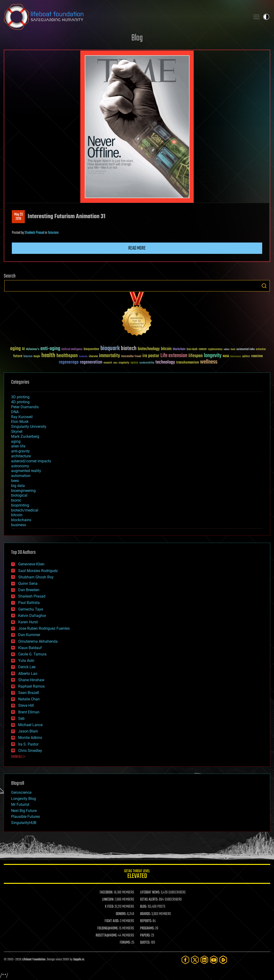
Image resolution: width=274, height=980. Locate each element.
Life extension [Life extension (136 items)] (174, 356)
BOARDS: (145, 914)
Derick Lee (27, 667)
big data (18, 486)
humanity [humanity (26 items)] (83, 357)
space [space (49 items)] (134, 362)
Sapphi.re (79, 960)
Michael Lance (30, 725)
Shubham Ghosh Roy (36, 577)
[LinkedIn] (204, 960)
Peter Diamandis (25, 407)
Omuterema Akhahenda (38, 641)
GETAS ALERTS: (149, 900)
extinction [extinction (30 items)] (261, 349)
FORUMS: (125, 943)
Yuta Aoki (26, 661)
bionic (16, 500)
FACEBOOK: (106, 893)
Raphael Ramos (31, 686)
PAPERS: (145, 936)
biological (19, 495)
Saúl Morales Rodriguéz (38, 571)
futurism (53, 233)
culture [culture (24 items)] (227, 349)
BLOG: (143, 907)
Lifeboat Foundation (34, 960)
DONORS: (121, 914)
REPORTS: (146, 921)
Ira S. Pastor (28, 744)
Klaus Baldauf (30, 648)
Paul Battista (29, 603)
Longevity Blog (24, 799)
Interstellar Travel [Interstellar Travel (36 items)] (131, 357)
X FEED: (109, 907)
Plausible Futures (26, 817)
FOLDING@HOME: (108, 928)
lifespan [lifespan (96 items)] (196, 356)
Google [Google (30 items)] (37, 357)
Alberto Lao (28, 674)
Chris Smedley (30, 751)
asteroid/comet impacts (31, 461)
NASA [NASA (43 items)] (226, 356)
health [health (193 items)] (48, 356)
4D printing (20, 402)
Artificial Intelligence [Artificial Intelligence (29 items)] (72, 349)
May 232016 (18, 217)
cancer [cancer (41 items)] (203, 349)
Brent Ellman (29, 712)
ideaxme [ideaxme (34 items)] (93, 357)
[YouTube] (214, 960)
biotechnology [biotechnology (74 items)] (149, 349)
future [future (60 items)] (18, 356)
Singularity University (29, 427)
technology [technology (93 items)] (165, 362)
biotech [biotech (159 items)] (129, 349)
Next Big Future (24, 811)
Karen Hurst (28, 622)
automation (21, 476)
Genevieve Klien (31, 564)
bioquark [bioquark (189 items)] (110, 349)
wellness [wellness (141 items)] (209, 362)
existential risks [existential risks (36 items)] (246, 349)
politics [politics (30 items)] (246, 357)
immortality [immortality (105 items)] (109, 356)
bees (15, 481)
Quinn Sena (28, 583)
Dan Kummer (29, 635)
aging (16, 441)
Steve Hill (26, 705)
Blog (137, 38)
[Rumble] (223, 960)
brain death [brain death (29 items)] (192, 349)
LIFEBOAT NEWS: (150, 893)
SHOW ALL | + (18, 757)
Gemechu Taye (31, 609)
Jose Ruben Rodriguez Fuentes (44, 628)
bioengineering (23, 491)
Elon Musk (20, 422)
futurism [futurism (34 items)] (28, 357)
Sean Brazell (29, 693)
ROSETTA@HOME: (107, 936)
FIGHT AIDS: (112, 921)
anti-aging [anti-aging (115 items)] (50, 349)
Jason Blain (28, 731)
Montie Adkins (30, 738)
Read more (137, 248)
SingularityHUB (24, 823)
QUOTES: (145, 943)
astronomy (20, 466)
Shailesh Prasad (34, 233)
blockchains (21, 520)
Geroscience (21, 792)
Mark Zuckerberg (25, 436)
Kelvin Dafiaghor (32, 616)
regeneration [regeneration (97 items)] (91, 362)
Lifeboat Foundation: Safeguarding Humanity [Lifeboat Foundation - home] (125, 17)
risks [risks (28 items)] (115, 363)
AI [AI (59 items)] (23, 349)
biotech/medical (25, 510)
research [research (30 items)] (108, 363)
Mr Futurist (20, 804)
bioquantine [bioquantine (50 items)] (91, 349)
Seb (21, 718)
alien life (18, 446)
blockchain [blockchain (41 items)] (179, 349)
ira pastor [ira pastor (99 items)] (151, 356)
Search (264, 286)
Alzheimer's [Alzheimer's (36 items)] (33, 349)
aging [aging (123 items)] (15, 349)
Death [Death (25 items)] (233, 349)
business (19, 525)
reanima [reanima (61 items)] (257, 356)
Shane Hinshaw (31, 680)
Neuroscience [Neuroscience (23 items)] (236, 357)
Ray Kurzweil (22, 417)
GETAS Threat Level (137, 875)
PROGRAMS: (147, 928)
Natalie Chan (29, 699)
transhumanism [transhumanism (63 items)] (188, 362)
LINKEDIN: (108, 900)
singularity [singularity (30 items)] (124, 363)
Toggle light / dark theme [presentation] (266, 17)
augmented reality (26, 471)
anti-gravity (20, 451)
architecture (21, 456)
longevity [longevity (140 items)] (213, 356)
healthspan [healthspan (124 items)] (67, 356)
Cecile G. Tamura (32, 654)
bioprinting (20, 505)
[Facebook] (185, 960)
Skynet (17, 431)
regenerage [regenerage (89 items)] (69, 362)
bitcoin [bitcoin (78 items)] (166, 349)
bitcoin (17, 515)
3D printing (20, 397)
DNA (15, 412)
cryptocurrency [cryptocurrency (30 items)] (215, 349)
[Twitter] (195, 960)
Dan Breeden (29, 590)
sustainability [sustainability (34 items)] (147, 363)
